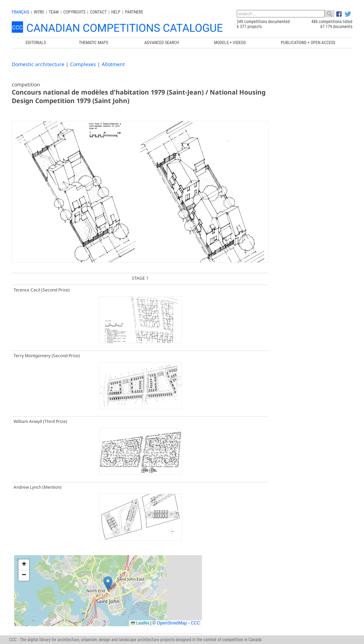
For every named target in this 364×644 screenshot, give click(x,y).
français (20, 12)
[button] (295, 149)
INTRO (39, 12)
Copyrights (74, 12)
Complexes (83, 64)
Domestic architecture (38, 64)
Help (116, 12)
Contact (98, 12)
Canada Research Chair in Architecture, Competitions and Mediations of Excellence (270, 549)
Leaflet (290, 189)
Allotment (113, 64)
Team (54, 12)
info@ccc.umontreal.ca (32, 559)
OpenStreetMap (322, 189)
